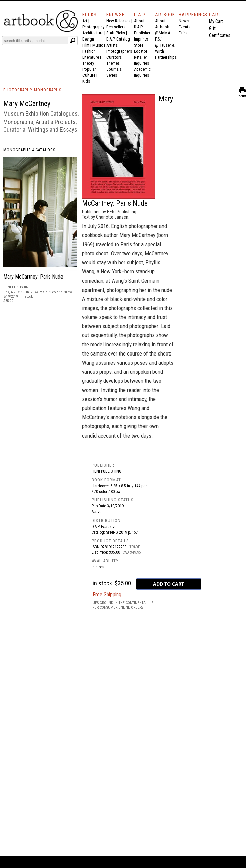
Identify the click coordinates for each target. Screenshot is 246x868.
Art (85, 21)
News (184, 21)
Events (184, 27)
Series (112, 75)
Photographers (119, 51)
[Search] (36, 41)
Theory (88, 63)
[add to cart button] (169, 584)
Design (88, 39)
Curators (114, 57)
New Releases (118, 21)
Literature (91, 57)
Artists (112, 45)
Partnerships (166, 57)
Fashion (89, 51)
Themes (113, 63)
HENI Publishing (106, 471)
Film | (87, 45)
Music (98, 45)
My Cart (216, 21)
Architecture (93, 33)
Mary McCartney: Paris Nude (33, 277)
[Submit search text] (73, 41)
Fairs (183, 33)
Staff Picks (116, 33)
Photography (93, 27)
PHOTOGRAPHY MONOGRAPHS (32, 90)
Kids (86, 81)
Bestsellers (116, 27)
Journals (114, 69)
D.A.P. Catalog (118, 39)
